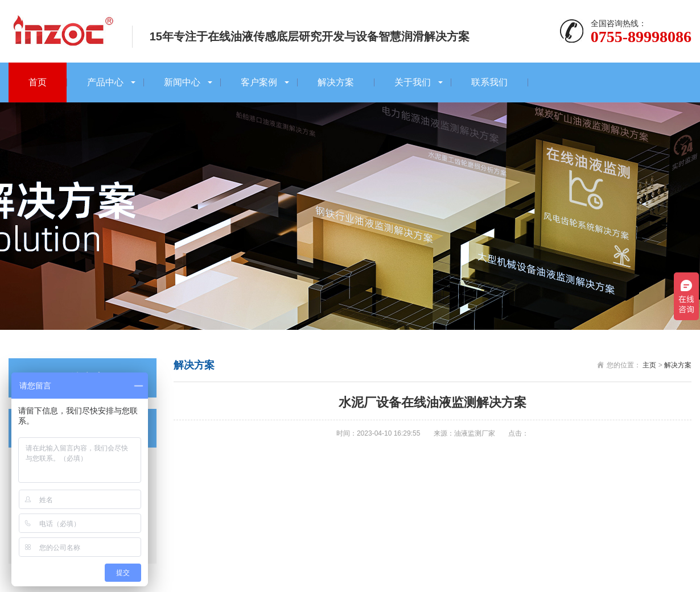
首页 (38, 82)
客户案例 (259, 82)
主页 (649, 365)
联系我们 (489, 82)
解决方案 (336, 82)
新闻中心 (182, 82)
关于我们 (413, 82)
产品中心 (105, 82)
